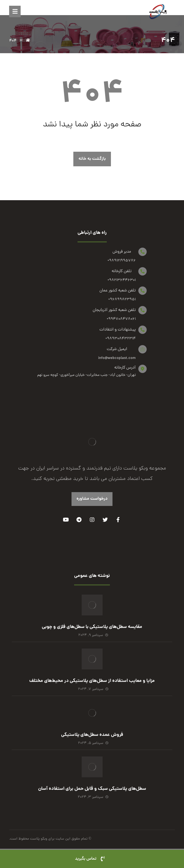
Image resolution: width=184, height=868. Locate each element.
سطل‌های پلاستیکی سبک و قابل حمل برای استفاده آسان (92, 789)
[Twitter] (105, 520)
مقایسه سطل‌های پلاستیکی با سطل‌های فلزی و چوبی (92, 627)
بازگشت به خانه (92, 159)
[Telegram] (79, 520)
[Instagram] (92, 520)
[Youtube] (66, 520)
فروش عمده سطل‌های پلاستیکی (92, 735)
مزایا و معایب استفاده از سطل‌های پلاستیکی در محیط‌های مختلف (92, 681)
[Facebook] (118, 520)
